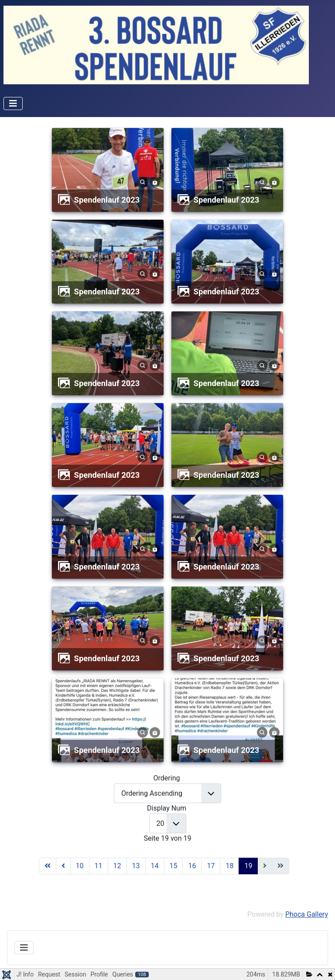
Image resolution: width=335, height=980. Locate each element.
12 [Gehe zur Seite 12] (117, 866)
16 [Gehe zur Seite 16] (192, 866)
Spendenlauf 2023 (107, 200)
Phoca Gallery (307, 914)
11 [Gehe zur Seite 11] (99, 866)
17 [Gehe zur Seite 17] (211, 866)
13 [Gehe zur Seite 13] (136, 866)
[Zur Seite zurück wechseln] (63, 866)
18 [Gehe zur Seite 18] (229, 866)
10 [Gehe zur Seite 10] (80, 866)
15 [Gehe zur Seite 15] (174, 866)
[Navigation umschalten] (13, 104)
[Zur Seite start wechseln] (48, 866)
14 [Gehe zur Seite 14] (155, 866)
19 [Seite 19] (248, 866)
